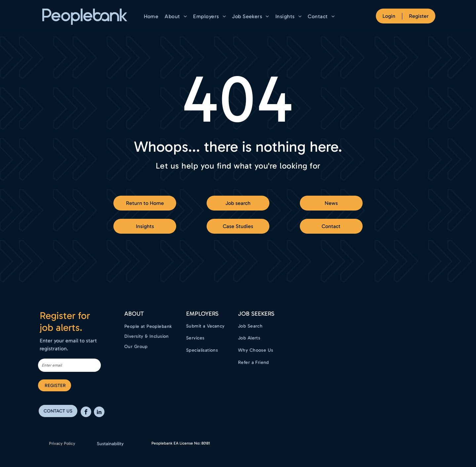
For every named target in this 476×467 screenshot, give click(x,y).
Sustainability (110, 444)
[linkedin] (99, 413)
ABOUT (134, 314)
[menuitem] (152, 16)
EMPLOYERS (202, 314)
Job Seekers (256, 314)
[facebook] (86, 413)
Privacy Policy (62, 443)
